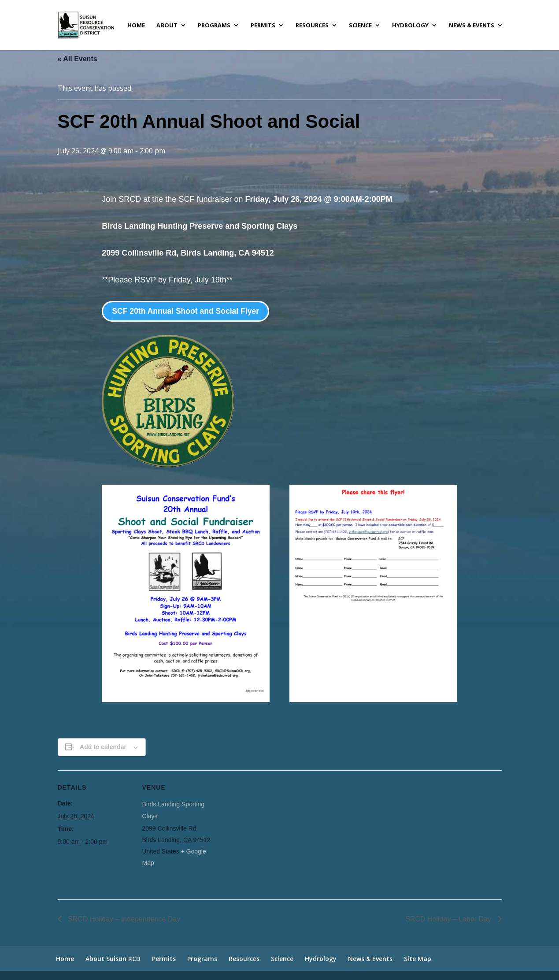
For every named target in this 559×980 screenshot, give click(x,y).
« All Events (78, 59)
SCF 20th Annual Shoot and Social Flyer (187, 311)
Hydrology (410, 26)
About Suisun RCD (113, 959)
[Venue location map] (273, 831)
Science (360, 26)
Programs (214, 26)
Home (136, 26)
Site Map (418, 959)
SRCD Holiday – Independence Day (123, 919)
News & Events (472, 26)
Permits (263, 26)
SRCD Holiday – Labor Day (449, 919)
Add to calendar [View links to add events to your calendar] (103, 747)
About (167, 26)
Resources (312, 26)
